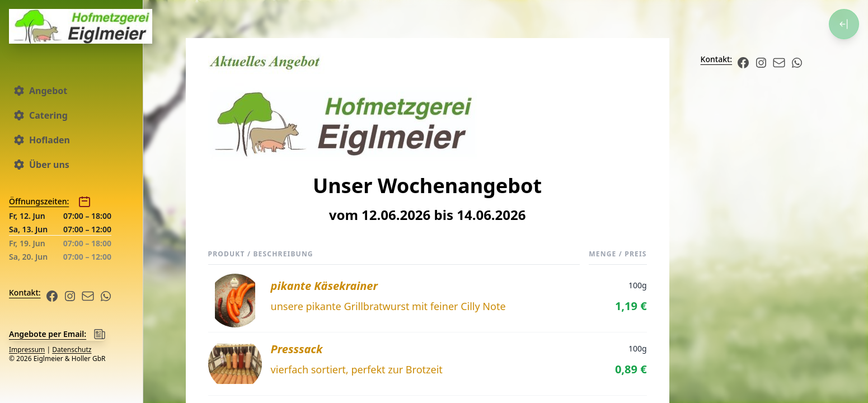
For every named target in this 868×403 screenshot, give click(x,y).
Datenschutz (72, 350)
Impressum (27, 350)
